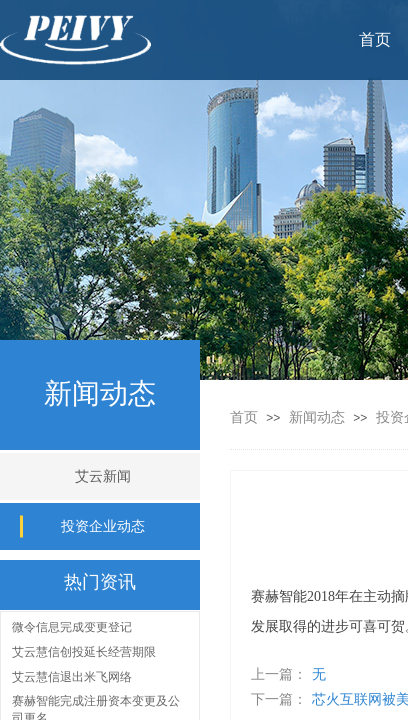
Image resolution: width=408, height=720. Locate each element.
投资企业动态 (103, 526)
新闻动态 (319, 417)
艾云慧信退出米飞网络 (72, 678)
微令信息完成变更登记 (72, 628)
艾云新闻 (103, 476)
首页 (244, 417)
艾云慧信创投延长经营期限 (84, 653)
